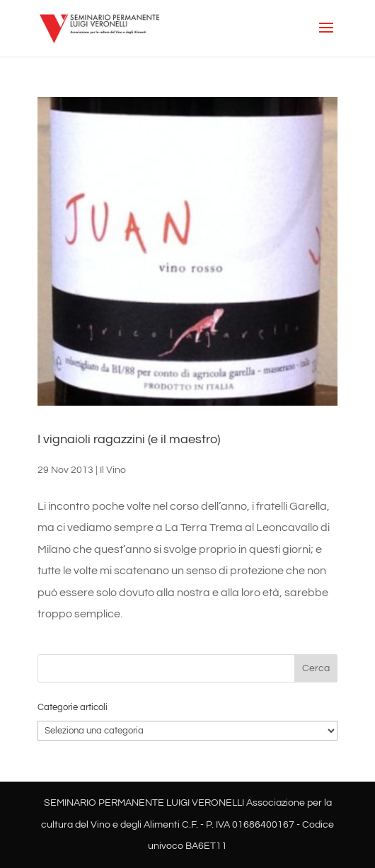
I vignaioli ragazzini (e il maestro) (129, 439)
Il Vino (113, 470)
